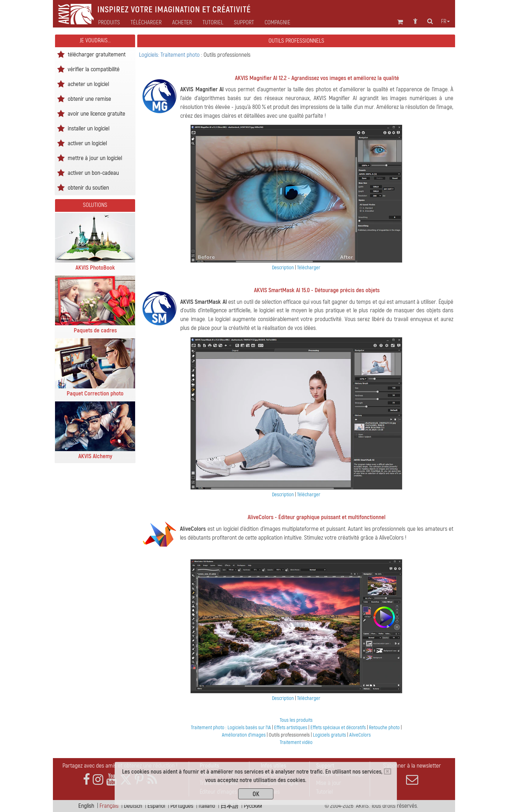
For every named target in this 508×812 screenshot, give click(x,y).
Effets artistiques (291, 728)
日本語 (229, 806)
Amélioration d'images (244, 735)
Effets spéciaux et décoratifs (339, 728)
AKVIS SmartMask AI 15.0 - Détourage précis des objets (317, 290)
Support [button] (244, 23)
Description (283, 268)
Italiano (207, 806)
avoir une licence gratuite (96, 113)
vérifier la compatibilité (94, 69)
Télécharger (146, 23)
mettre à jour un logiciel (95, 158)
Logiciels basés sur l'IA (250, 728)
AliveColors (360, 735)
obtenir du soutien (88, 187)
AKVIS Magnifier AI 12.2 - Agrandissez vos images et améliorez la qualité (317, 78)
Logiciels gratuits (330, 735)
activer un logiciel (87, 143)
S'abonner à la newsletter (412, 774)
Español (156, 806)
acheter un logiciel (88, 84)
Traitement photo (208, 728)
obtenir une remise (89, 99)
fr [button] (445, 21)
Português (182, 806)
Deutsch (133, 806)
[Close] (388, 771)
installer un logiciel (89, 128)
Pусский (253, 806)
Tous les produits (296, 720)
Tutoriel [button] (213, 23)
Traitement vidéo (296, 742)
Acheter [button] (182, 23)
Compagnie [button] (277, 23)
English (86, 806)
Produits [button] (109, 23)
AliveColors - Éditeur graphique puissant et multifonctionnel (317, 517)
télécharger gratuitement (97, 54)
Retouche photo (385, 728)
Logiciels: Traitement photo (170, 55)
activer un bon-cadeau (93, 173)
